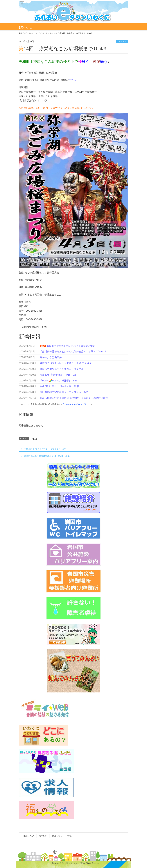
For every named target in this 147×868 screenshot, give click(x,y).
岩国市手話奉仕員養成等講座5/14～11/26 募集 (48, 456)
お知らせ (122, 41)
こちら (72, 80)
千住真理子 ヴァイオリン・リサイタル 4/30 (45, 449)
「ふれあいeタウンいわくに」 (76, 404)
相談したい (29, 836)
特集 (70, 836)
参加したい (57, 836)
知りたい (43, 836)
